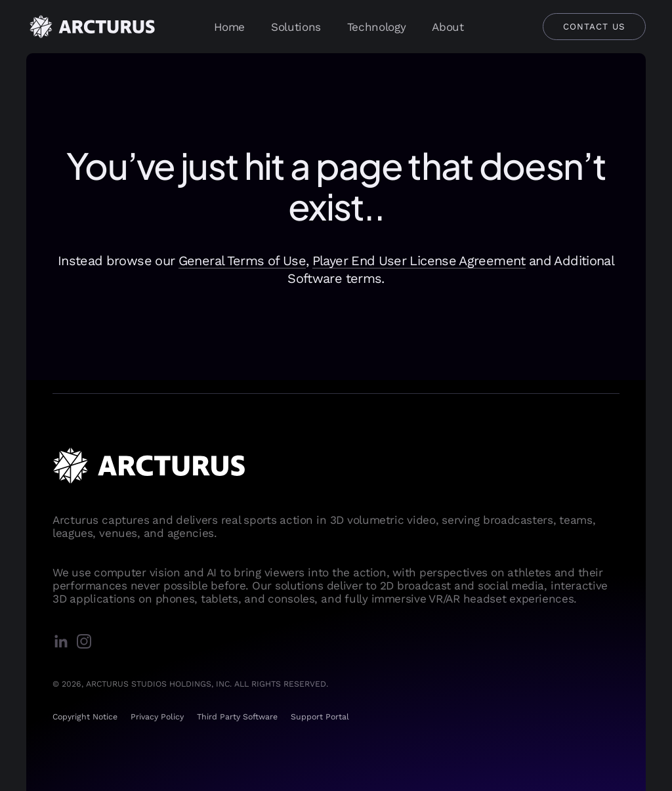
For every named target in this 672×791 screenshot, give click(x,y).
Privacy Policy (157, 717)
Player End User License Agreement (419, 261)
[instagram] (87, 642)
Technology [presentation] (376, 27)
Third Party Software (237, 717)
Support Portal (320, 717)
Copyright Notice (85, 717)
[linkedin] (64, 642)
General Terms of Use (242, 261)
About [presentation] (448, 27)
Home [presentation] (230, 27)
